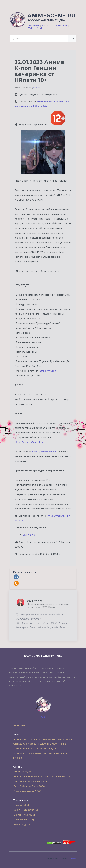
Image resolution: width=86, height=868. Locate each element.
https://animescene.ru (44, 452)
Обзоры (62, 25)
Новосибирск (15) (24, 820)
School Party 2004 (24, 772)
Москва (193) (21, 805)
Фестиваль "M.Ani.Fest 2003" (31, 781)
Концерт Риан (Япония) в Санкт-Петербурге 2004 (42, 777)
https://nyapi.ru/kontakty (29, 442)
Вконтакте (29, 535)
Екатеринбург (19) (24, 815)
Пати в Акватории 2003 (27, 791)
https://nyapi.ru (48, 371)
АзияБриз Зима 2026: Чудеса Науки (35, 749)
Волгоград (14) (22, 825)
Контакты (35, 28)
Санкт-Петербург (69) (26, 810)
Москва (37, 88)
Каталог (48, 25)
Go (72, 39)
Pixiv (73, 859)
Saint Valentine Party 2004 (29, 786)
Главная (34, 25)
